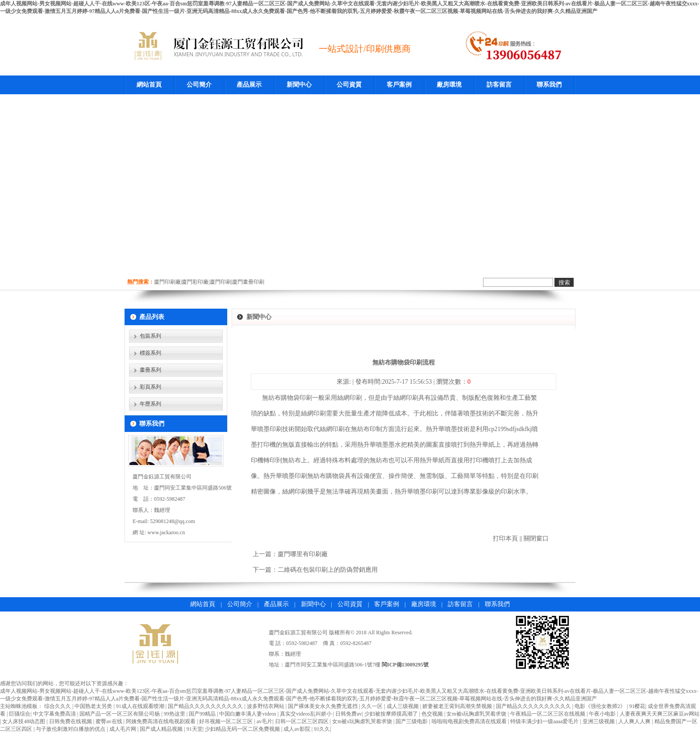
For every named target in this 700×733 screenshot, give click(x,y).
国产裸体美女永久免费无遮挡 (323, 706)
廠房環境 (449, 85)
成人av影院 (297, 729)
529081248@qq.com (173, 521)
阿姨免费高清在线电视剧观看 (161, 721)
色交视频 (433, 714)
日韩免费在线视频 (71, 721)
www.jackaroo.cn (166, 532)
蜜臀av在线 (109, 721)
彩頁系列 (150, 387)
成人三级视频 (403, 706)
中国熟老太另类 (94, 706)
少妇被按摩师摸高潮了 (392, 714)
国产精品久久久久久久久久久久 (206, 706)
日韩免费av (348, 714)
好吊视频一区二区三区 (227, 721)
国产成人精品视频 (162, 729)
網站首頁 (149, 85)
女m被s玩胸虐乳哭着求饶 (477, 714)
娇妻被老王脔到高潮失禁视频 (458, 706)
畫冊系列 (150, 370)
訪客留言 (499, 85)
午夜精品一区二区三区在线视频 (548, 714)
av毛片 (265, 721)
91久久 (322, 729)
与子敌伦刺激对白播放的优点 (71, 729)
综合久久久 (58, 706)
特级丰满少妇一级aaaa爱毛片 (545, 721)
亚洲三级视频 (599, 721)
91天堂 (195, 729)
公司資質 (349, 85)
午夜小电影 (603, 714)
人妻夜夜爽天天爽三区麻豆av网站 (660, 714)
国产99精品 (203, 714)
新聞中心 (299, 85)
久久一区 (373, 706)
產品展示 (249, 85)
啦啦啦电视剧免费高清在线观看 (470, 721)
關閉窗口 (536, 538)
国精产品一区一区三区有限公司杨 (120, 714)
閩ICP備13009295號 (405, 665)
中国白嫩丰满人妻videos (248, 714)
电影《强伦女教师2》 (601, 706)
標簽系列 (150, 353)
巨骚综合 (20, 714)
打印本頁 (505, 538)
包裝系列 (150, 336)
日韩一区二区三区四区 (302, 721)
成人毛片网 (123, 729)
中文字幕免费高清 (55, 714)
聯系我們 (549, 85)
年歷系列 (150, 404)
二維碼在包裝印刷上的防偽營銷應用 (328, 570)
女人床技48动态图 (24, 721)
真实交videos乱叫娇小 (306, 714)
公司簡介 (199, 85)
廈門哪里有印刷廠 (303, 554)
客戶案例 (399, 85)
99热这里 (175, 714)
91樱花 (637, 706)
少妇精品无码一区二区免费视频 (243, 729)
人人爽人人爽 (635, 721)
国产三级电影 (412, 721)
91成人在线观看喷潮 (141, 706)
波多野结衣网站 (266, 706)
